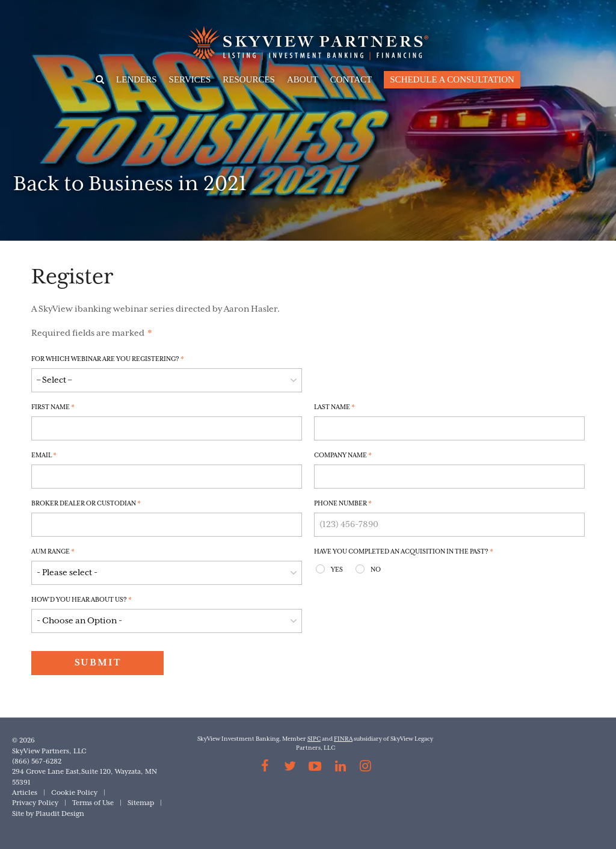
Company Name (343, 455)
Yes (337, 570)
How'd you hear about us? (82, 600)
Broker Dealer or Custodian (86, 504)
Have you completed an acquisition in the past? (404, 552)
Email (44, 455)
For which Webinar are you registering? (108, 359)
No (376, 570)
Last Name (334, 407)
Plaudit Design (60, 814)
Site (18, 814)
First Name (53, 407)
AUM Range (53, 552)
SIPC (314, 739)
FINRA (343, 739)
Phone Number (343, 504)
